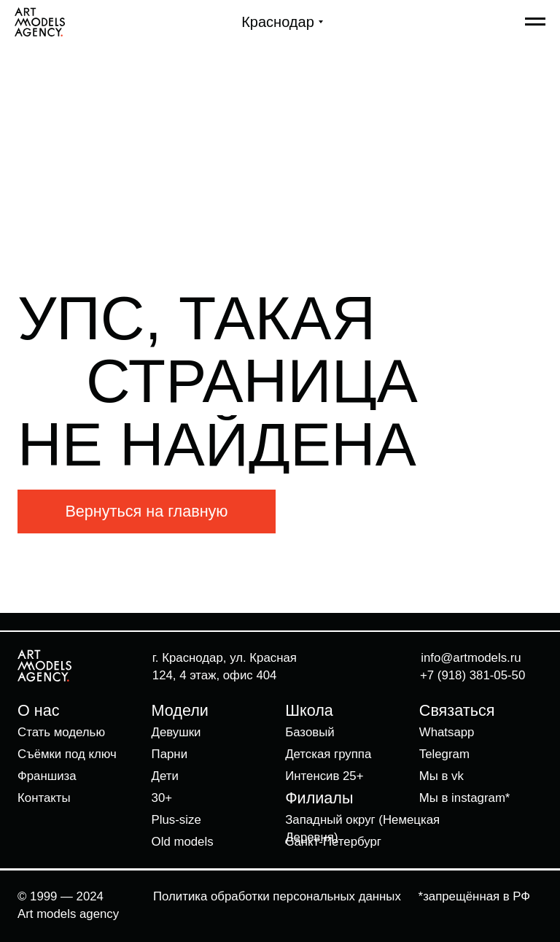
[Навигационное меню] (535, 22)
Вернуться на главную (146, 511)
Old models (183, 842)
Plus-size (176, 820)
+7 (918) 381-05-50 (472, 675)
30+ (162, 798)
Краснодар (278, 22)
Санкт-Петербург (333, 842)
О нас (39, 710)
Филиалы (319, 798)
